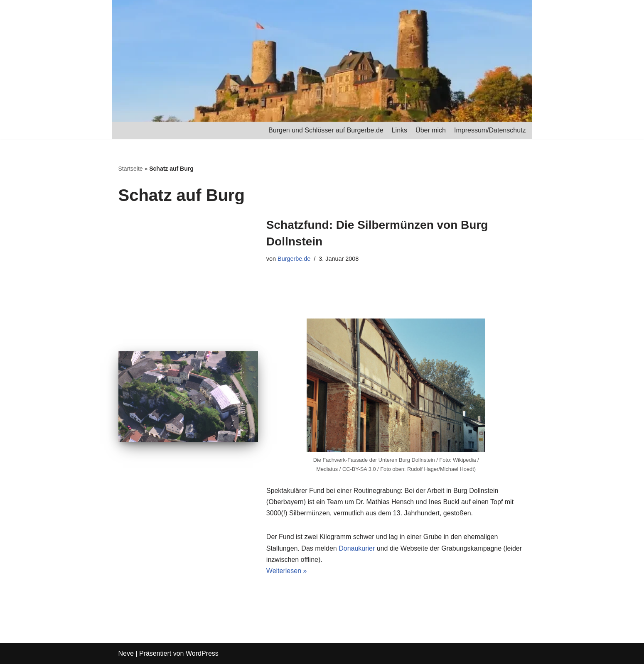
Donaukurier (357, 548)
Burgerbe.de (294, 259)
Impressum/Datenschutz (490, 130)
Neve (126, 653)
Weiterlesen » (287, 571)
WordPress (202, 653)
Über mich (431, 130)
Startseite (131, 169)
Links (399, 130)
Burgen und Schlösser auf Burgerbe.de (326, 130)
